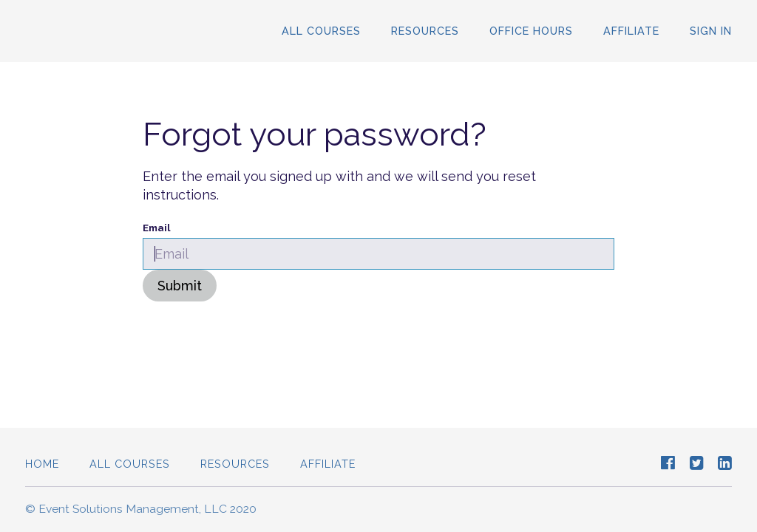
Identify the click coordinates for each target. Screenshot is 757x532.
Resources (425, 31)
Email (157, 228)
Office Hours (531, 31)
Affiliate (631, 31)
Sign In (711, 31)
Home (42, 464)
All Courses (321, 31)
